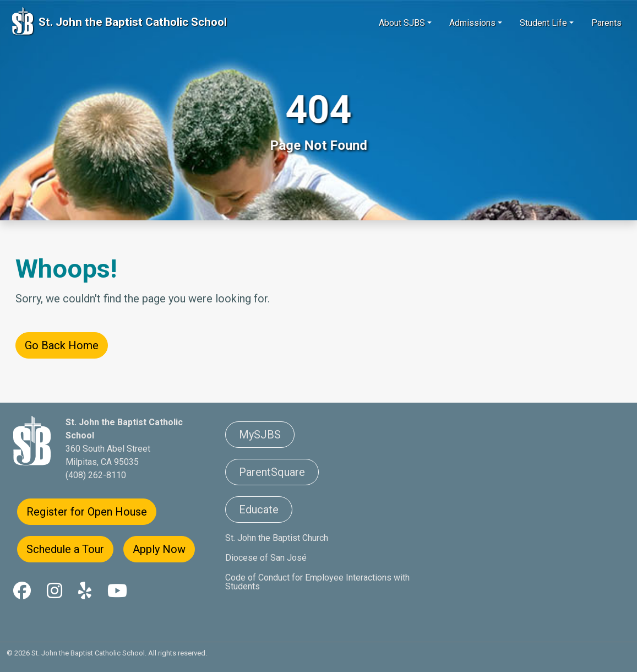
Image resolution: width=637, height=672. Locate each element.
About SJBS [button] (402, 23)
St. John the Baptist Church (277, 538)
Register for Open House (87, 512)
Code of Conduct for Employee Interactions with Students (317, 582)
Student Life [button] (543, 23)
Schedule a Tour (65, 549)
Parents (606, 23)
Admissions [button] (472, 23)
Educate (259, 510)
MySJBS (260, 435)
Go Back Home (62, 345)
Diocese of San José (266, 558)
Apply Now (159, 549)
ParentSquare (272, 472)
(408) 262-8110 (96, 475)
